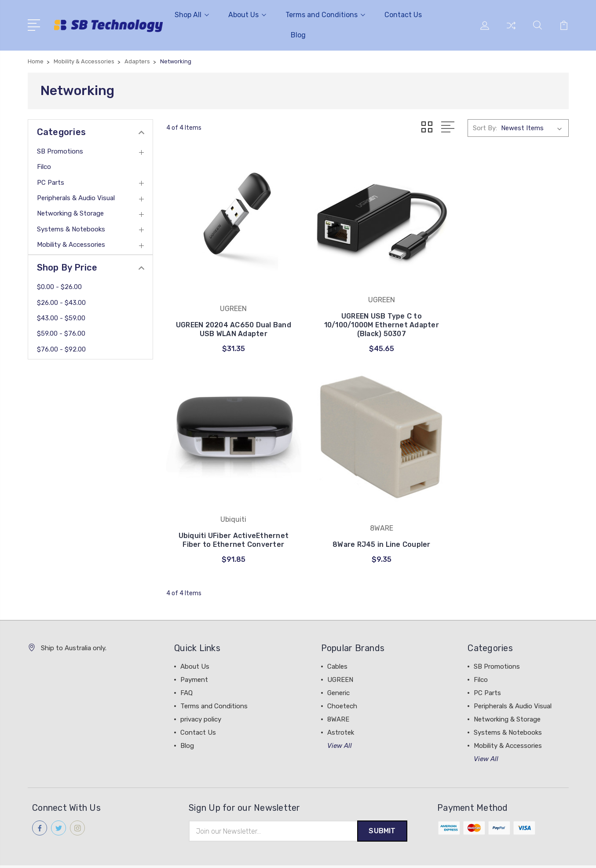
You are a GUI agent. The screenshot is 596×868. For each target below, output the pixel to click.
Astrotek (341, 703)
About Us (247, 15)
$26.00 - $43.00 (61, 303)
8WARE (338, 690)
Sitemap (114, 853)
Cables (337, 637)
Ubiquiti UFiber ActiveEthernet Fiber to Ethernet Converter (506, 315)
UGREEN (340, 651)
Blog (298, 35)
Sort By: (485, 128)
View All (340, 717)
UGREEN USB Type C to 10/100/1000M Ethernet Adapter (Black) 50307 (367, 315)
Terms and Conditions (325, 15)
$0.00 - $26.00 (59, 287)
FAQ (186, 664)
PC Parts (51, 183)
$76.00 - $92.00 (61, 349)
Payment (194, 651)
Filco (44, 167)
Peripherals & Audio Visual (76, 198)
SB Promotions (60, 151)
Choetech (342, 677)
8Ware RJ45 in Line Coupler (229, 515)
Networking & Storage (70, 213)
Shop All (192, 15)
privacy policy (201, 690)
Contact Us (403, 15)
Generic (338, 664)
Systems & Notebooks (71, 229)
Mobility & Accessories (71, 245)
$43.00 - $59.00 (61, 318)
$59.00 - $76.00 (61, 333)
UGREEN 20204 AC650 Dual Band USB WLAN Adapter (229, 319)
